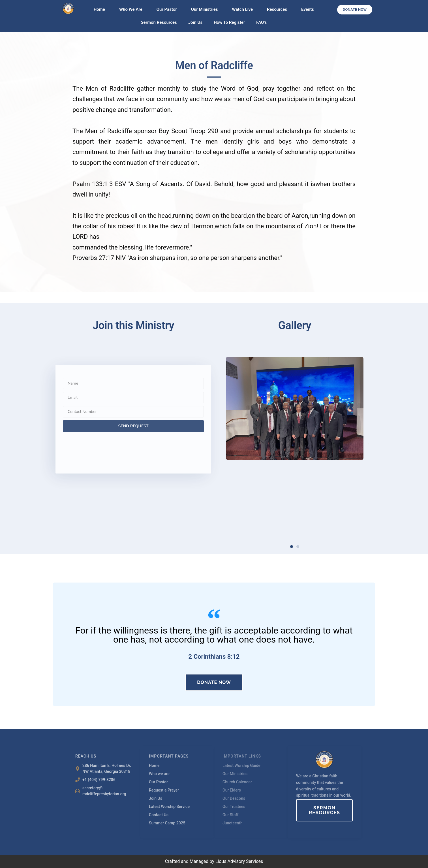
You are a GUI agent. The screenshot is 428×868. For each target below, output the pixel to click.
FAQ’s (261, 22)
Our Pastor (168, 9)
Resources (278, 9)
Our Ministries (206, 9)
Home (101, 9)
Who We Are (132, 9)
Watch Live (244, 9)
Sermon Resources (159, 22)
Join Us (195, 22)
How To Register (229, 22)
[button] (221, 444)
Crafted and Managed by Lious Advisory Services (214, 861)
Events (308, 9)
